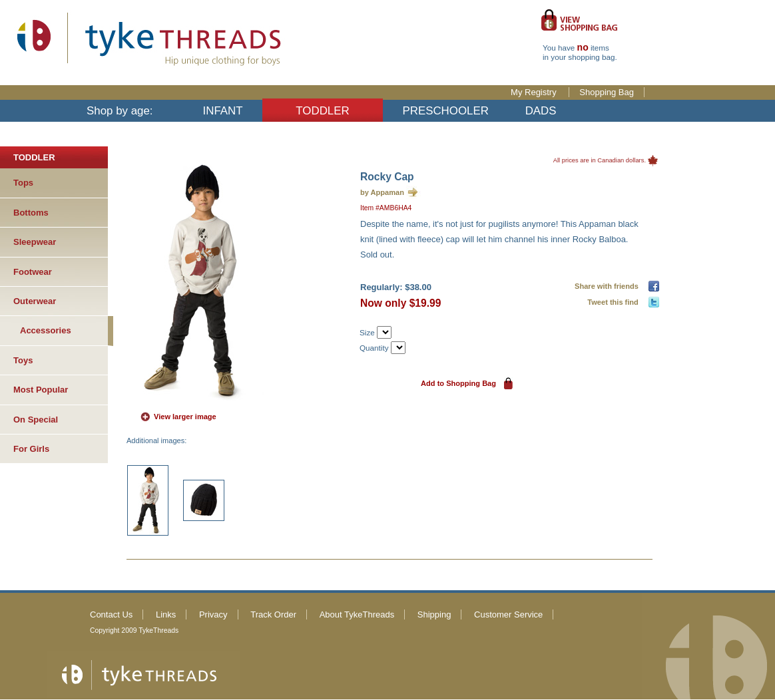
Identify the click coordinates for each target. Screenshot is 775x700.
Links (166, 614)
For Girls (31, 449)
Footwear (33, 272)
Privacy (213, 614)
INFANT (223, 111)
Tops (23, 183)
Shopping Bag (607, 92)
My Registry (535, 92)
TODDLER (322, 111)
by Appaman (382, 192)
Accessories (46, 330)
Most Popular (41, 390)
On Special (36, 420)
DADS (541, 111)
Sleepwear (35, 242)
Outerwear (35, 301)
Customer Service (508, 614)
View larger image (185, 417)
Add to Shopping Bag (458, 383)
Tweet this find (615, 302)
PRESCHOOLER (445, 111)
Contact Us (111, 614)
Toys (23, 360)
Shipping (434, 614)
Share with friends (609, 286)
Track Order (273, 614)
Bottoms (31, 213)
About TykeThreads (357, 614)
